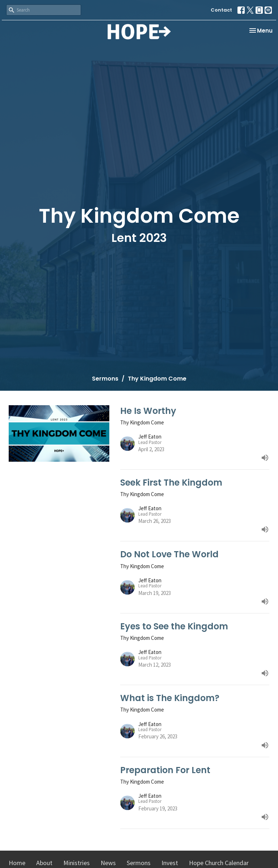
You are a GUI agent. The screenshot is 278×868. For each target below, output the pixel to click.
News (108, 863)
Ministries (77, 863)
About (44, 863)
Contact (221, 10)
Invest (170, 863)
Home (17, 863)
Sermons (105, 379)
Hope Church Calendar (219, 863)
